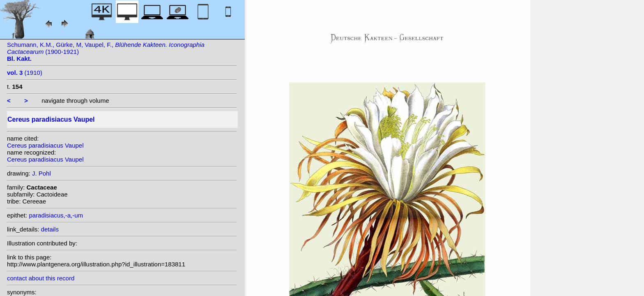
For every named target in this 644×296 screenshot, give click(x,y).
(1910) (25, 73)
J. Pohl (41, 173)
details (50, 229)
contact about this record (41, 278)
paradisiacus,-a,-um (56, 215)
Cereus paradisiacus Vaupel (45, 145)
